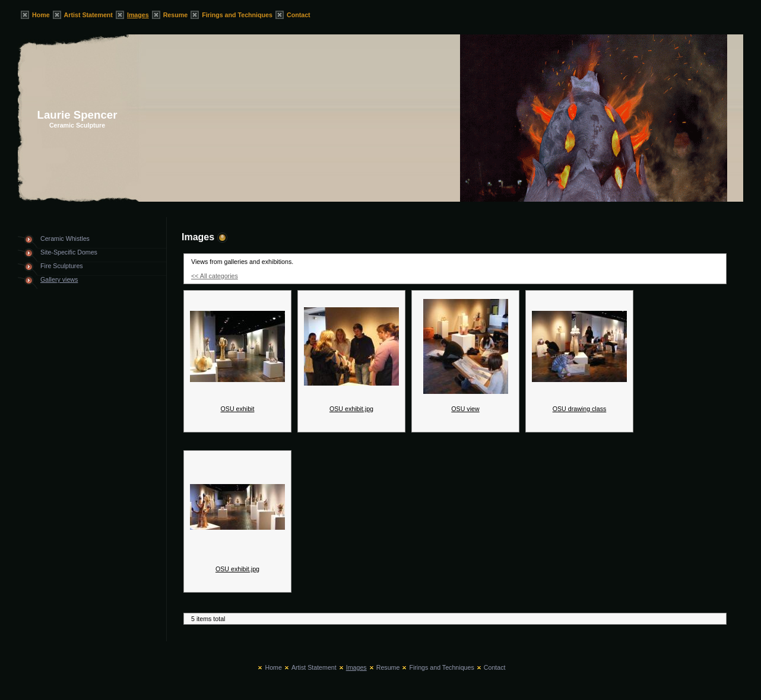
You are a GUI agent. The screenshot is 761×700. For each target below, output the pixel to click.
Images (138, 15)
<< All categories (215, 276)
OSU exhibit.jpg (351, 409)
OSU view (465, 409)
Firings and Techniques (237, 15)
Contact (299, 15)
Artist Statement (88, 15)
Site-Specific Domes (69, 252)
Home (41, 15)
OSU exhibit (238, 409)
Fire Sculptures (62, 266)
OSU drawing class (580, 409)
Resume (175, 15)
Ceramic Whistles (65, 238)
